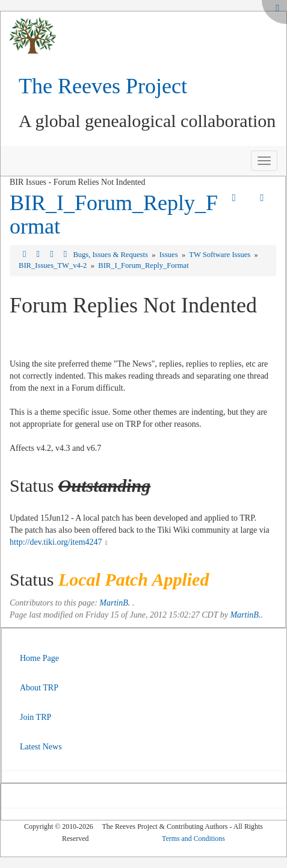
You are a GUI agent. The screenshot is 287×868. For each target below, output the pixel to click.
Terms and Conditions (193, 839)
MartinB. (115, 603)
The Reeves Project (103, 86)
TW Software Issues (221, 255)
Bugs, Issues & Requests (111, 255)
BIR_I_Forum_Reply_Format (114, 215)
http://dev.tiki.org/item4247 (56, 542)
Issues (170, 255)
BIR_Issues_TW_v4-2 (54, 265)
